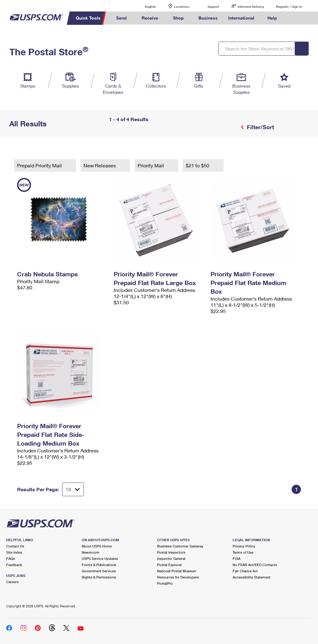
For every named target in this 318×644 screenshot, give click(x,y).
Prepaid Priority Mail (40, 165)
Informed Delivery (251, 7)
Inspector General (171, 558)
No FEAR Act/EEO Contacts (255, 565)
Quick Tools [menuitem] (88, 18)
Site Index (14, 552)
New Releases (100, 165)
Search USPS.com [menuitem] (293, 18)
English (144, 6)
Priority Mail (151, 165)
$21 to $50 (198, 165)
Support (213, 7)
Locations (182, 7)
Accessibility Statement (252, 577)
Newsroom (91, 552)
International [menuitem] (241, 18)
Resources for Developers (178, 577)
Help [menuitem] (272, 18)
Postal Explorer (170, 565)
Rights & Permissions (99, 577)
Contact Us (15, 546)
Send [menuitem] (121, 18)
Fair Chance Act (245, 571)
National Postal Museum (177, 571)
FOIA (236, 558)
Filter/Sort (260, 127)
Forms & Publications (99, 565)
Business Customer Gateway (180, 546)
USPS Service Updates (100, 558)
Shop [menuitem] (178, 18)
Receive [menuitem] (150, 18)
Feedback (14, 565)
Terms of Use (243, 552)
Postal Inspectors (171, 552)
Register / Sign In (289, 7)
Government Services (99, 571)
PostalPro (165, 583)
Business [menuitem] (208, 18)
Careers (12, 582)
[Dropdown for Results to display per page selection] (73, 489)
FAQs (11, 558)
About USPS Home (97, 546)
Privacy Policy (244, 546)
